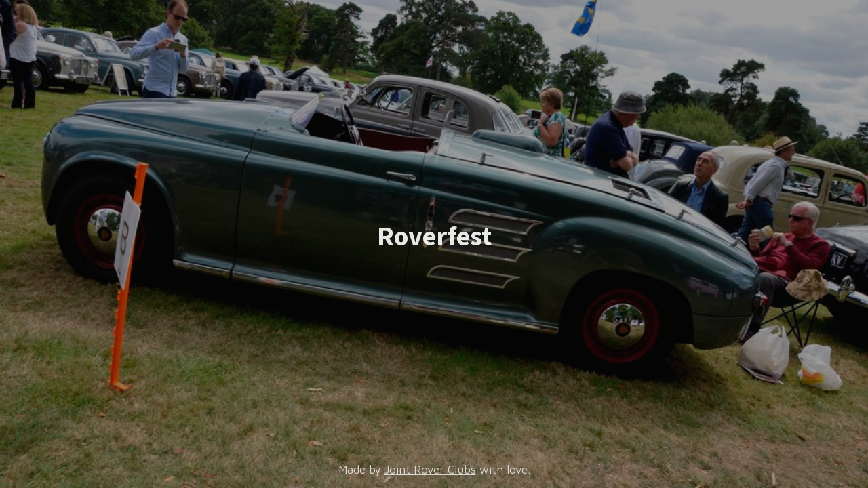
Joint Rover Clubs (430, 470)
